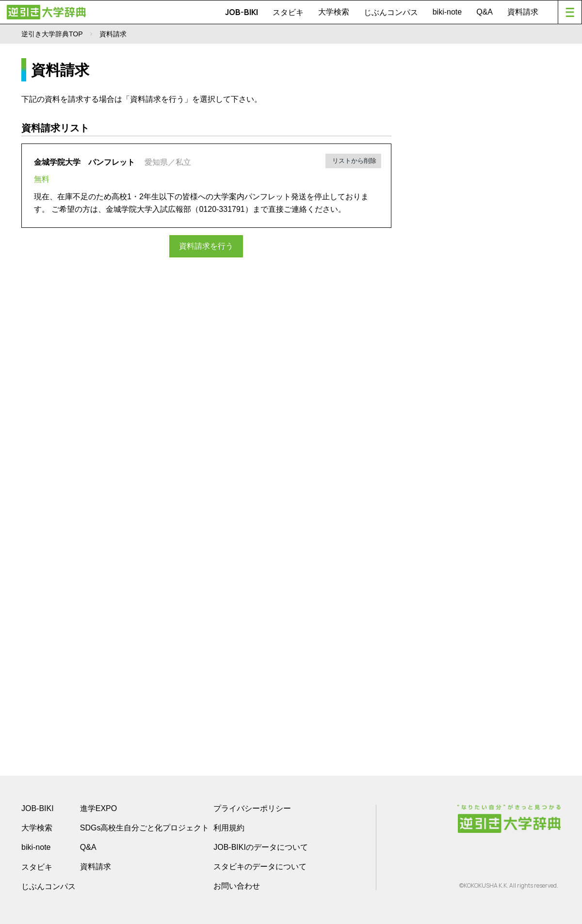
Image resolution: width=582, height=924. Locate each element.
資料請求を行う (206, 246)
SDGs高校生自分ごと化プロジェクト (145, 828)
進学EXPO (98, 808)
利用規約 (229, 828)
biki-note (447, 12)
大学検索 (334, 12)
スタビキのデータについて (260, 867)
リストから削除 (353, 161)
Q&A (485, 12)
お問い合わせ (237, 886)
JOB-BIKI (242, 12)
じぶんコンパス (391, 12)
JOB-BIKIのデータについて (261, 847)
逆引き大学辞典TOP (52, 34)
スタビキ (288, 12)
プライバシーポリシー (252, 808)
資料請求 (523, 12)
